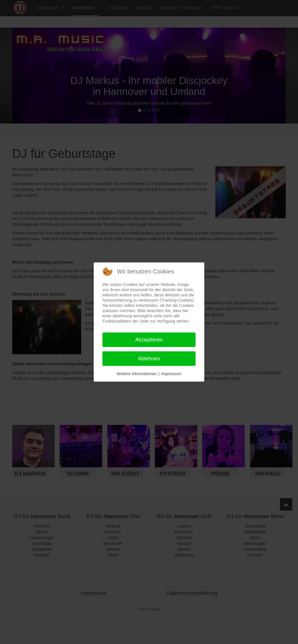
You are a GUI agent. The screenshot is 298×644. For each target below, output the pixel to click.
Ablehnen (149, 359)
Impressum (171, 374)
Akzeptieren (149, 340)
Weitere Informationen (137, 374)
